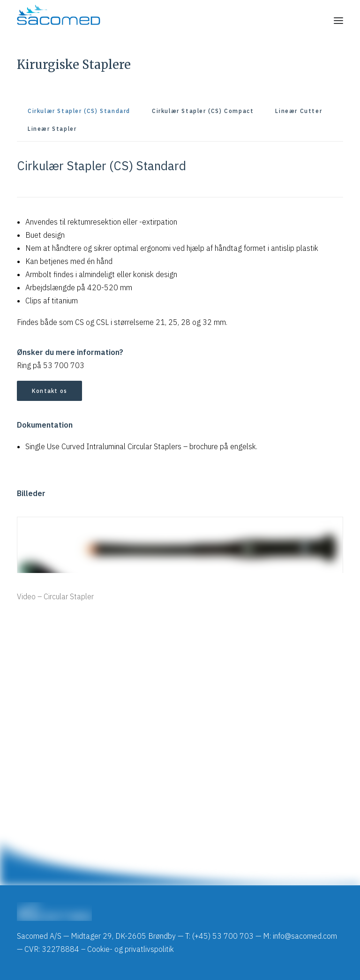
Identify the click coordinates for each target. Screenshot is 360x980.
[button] (338, 21)
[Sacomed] (59, 21)
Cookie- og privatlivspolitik (131, 949)
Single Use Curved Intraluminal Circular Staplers (103, 446)
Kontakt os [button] (49, 391)
